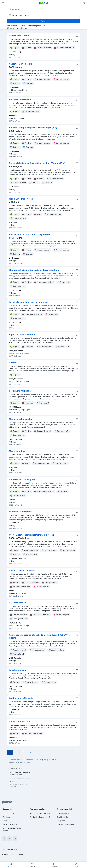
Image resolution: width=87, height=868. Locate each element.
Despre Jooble (9, 813)
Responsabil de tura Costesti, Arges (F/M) (30, 234)
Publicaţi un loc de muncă (40, 817)
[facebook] (4, 839)
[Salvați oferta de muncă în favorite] (77, 36)
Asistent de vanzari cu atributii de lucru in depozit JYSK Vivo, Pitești (40, 636)
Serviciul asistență (10, 824)
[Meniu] (3, 3)
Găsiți (43, 21)
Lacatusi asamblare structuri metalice (28, 302)
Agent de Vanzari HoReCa (22, 335)
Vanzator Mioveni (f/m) (21, 64)
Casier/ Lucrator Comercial (23, 570)
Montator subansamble (21, 419)
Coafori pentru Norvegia (21, 698)
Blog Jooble (62, 821)
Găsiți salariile (62, 817)
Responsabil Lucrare (19, 36)
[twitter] (10, 839)
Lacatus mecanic (18, 670)
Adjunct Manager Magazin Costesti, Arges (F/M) (33, 128)
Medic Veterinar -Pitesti (21, 199)
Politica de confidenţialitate (13, 854)
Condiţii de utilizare (9, 850)
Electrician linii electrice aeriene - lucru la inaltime (34, 270)
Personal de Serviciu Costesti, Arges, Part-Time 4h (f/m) (37, 163)
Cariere (6, 821)
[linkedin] (15, 839)
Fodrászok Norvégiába (20, 512)
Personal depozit (18, 603)
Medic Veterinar (17, 451)
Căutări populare (17, 768)
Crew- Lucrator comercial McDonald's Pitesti (32, 535)
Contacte (7, 817)
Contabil (13, 363)
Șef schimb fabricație (20, 391)
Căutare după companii (66, 824)
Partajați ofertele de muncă (41, 813)
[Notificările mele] (84, 3)
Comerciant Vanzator (20, 721)
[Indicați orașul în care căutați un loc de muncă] (43, 15)
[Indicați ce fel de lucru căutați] (43, 9)
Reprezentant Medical (20, 99)
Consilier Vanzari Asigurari (22, 479)
